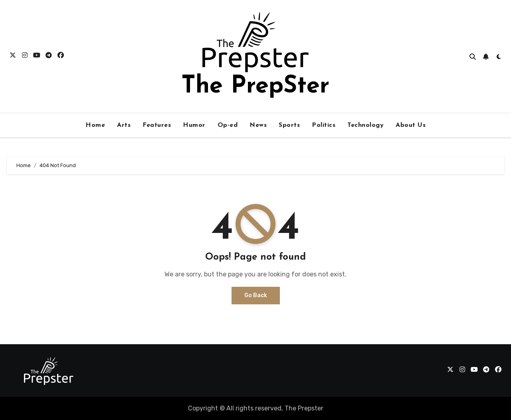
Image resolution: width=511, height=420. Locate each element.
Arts (124, 125)
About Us (411, 125)
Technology (365, 125)
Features (157, 125)
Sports (289, 125)
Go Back (256, 295)
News (258, 125)
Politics (324, 125)
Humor (194, 125)
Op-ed (228, 125)
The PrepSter (255, 87)
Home (95, 125)
